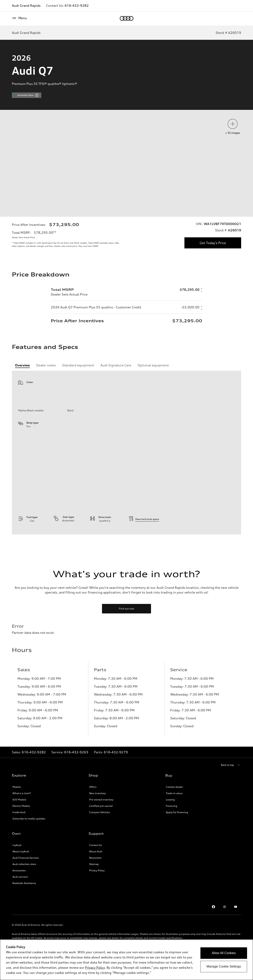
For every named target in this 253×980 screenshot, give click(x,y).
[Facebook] (213, 927)
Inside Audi (19, 832)
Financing (172, 826)
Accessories (19, 891)
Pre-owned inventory (101, 820)
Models (17, 807)
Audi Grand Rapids (26, 6)
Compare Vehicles (100, 832)
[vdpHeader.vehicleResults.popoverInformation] (37, 95)
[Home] (127, 18)
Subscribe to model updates (29, 839)
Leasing (170, 820)
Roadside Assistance (24, 903)
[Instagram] (225, 927)
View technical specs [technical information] (144, 539)
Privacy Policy (97, 891)
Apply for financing (177, 832)
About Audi (96, 872)
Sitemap (94, 884)
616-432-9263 (76, 772)
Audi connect (20, 897)
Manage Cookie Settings (224, 966)
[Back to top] (231, 785)
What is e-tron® (22, 813)
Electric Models (21, 826)
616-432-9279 (116, 772)
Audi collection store (24, 884)
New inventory (97, 813)
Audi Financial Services (26, 878)
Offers (93, 807)
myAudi (17, 865)
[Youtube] (236, 927)
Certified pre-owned (101, 826)
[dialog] (126, 960)
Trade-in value (174, 813)
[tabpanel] (126, 473)
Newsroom (95, 878)
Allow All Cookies (224, 953)
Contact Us (95, 865)
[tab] (22, 385)
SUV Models (19, 820)
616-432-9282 (77, 6)
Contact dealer (174, 807)
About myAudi (21, 872)
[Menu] (19, 18)
